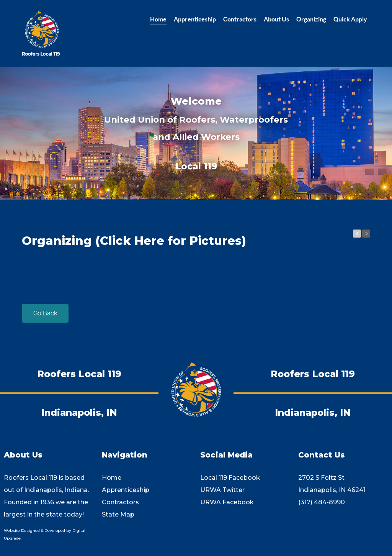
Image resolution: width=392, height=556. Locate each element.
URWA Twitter (222, 490)
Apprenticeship (126, 490)
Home (112, 478)
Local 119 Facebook (230, 478)
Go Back (45, 313)
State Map (118, 514)
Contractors (120, 502)
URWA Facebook (227, 502)
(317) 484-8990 (322, 502)
